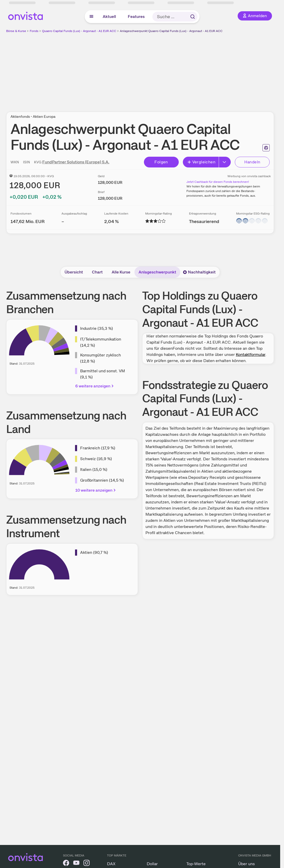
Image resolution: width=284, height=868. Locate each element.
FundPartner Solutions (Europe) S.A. (76, 162)
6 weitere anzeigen (95, 386)
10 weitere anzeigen (96, 490)
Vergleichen (201, 162)
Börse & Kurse (16, 31)
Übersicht (74, 272)
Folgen (161, 162)
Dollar (152, 864)
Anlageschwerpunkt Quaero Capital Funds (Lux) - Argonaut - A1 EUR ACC (171, 31)
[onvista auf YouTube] (76, 864)
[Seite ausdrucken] (266, 148)
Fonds (34, 31)
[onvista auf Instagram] (87, 864)
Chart (97, 272)
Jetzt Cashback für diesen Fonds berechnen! (218, 182)
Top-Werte (196, 864)
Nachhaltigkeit (199, 272)
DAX (111, 864)
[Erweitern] (225, 162)
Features (136, 17)
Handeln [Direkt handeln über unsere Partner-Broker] (252, 162)
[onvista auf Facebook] (66, 864)
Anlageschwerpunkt (157, 272)
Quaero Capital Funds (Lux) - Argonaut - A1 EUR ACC (79, 31)
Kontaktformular (251, 354)
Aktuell (109, 17)
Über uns (246, 864)
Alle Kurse (121, 272)
